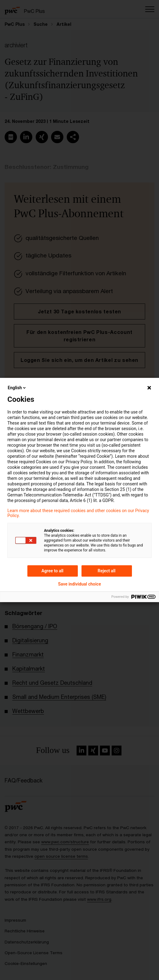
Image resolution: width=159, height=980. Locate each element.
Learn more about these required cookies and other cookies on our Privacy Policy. (78, 513)
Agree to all (53, 571)
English (17, 388)
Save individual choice (79, 584)
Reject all (107, 571)
